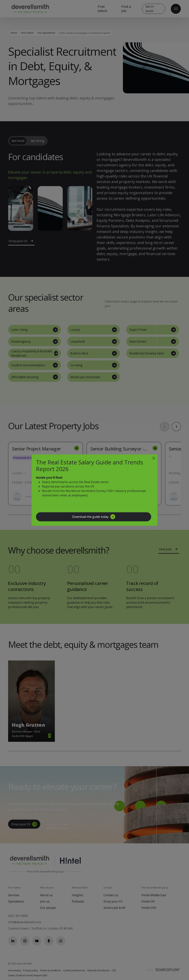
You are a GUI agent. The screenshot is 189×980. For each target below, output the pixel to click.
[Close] (154, 458)
